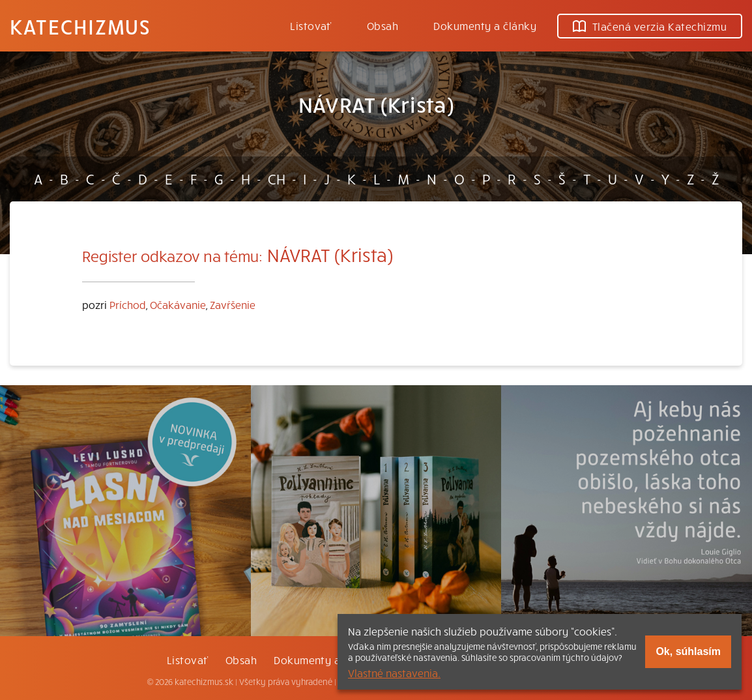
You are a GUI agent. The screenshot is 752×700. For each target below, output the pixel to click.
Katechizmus (80, 26)
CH (277, 179)
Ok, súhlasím (688, 651)
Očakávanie (178, 304)
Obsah (383, 25)
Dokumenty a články (485, 25)
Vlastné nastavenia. (394, 673)
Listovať (311, 25)
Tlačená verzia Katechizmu (650, 26)
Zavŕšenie (233, 304)
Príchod (128, 304)
